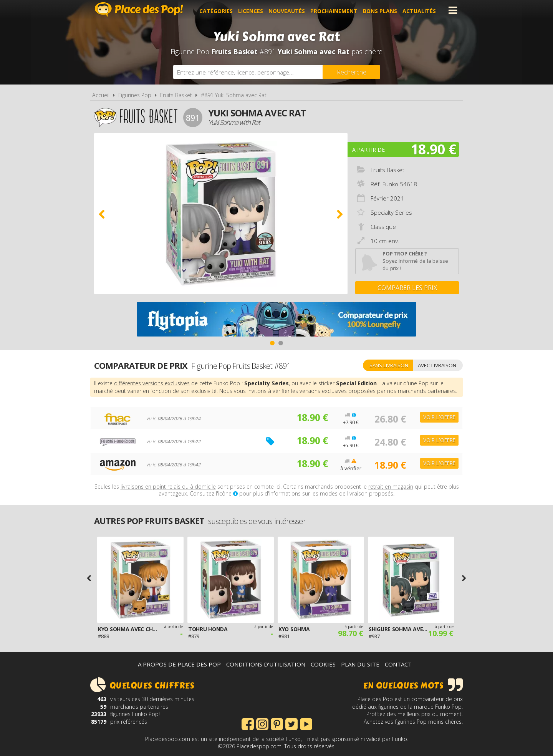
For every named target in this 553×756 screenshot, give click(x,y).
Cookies (323, 664)
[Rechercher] (351, 72)
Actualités (420, 10)
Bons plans (381, 10)
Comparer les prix (407, 288)
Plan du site (360, 664)
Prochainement (335, 10)
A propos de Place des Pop (179, 664)
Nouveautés (288, 10)
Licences (252, 10)
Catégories (217, 10)
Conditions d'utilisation (266, 664)
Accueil (101, 95)
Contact (398, 664)
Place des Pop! (139, 9)
